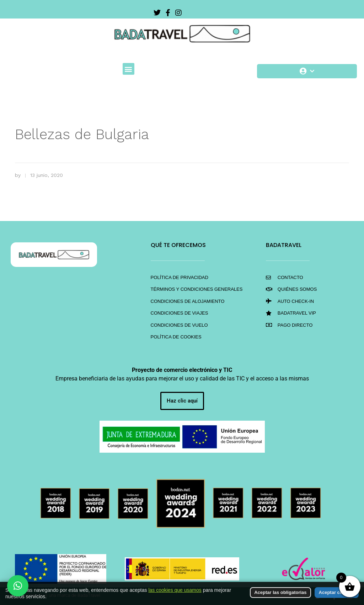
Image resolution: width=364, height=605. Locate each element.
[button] (129, 69)
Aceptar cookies (337, 592)
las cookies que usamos (175, 590)
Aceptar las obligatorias (280, 592)
